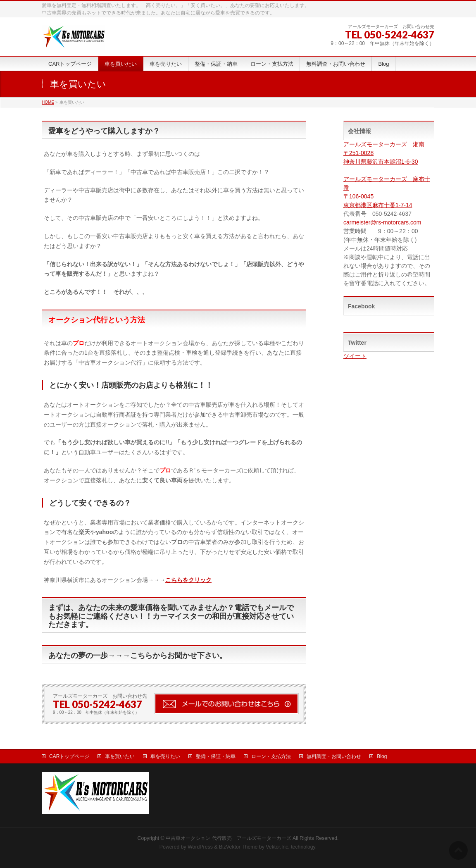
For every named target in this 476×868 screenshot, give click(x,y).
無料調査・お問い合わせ (334, 756)
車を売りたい (165, 756)
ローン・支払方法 (271, 756)
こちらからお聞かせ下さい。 (178, 656)
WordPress (200, 847)
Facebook (361, 306)
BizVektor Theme (238, 847)
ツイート (355, 356)
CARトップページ (69, 756)
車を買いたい (120, 756)
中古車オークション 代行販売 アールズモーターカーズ (228, 838)
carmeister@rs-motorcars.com (382, 222)
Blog (382, 756)
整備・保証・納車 (216, 756)
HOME (48, 102)
